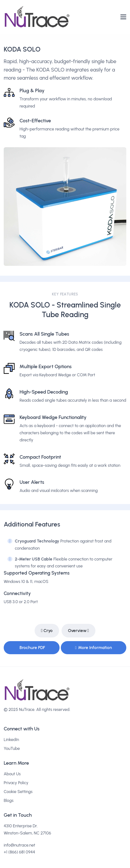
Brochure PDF (32, 648)
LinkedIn (11, 740)
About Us (12, 774)
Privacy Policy (16, 783)
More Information (94, 648)
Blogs (9, 800)
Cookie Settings (18, 792)
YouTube (12, 748)
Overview (79, 631)
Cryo (47, 631)
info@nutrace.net (20, 845)
